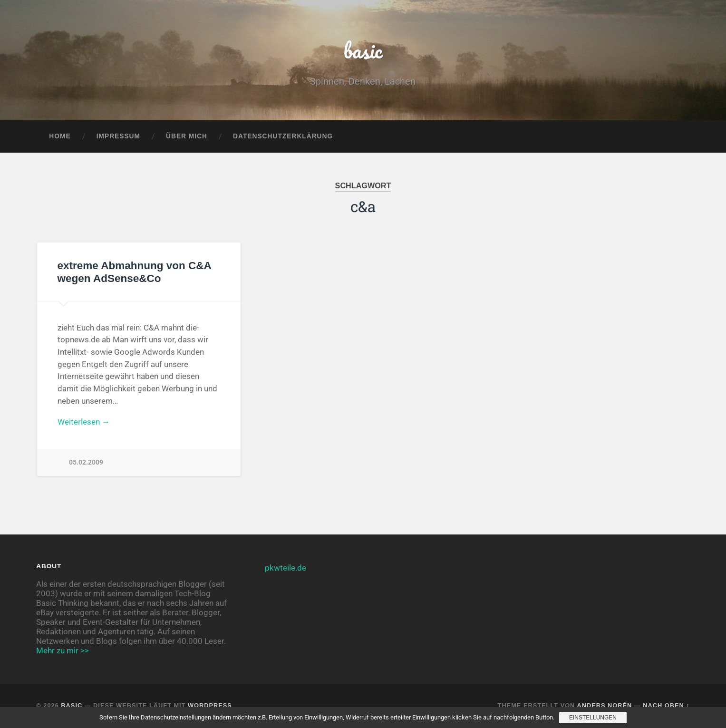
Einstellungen (593, 718)
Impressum (118, 136)
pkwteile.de (286, 568)
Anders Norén (604, 705)
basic (363, 50)
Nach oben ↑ (666, 705)
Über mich (187, 136)
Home (60, 136)
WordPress (210, 705)
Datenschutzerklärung (283, 136)
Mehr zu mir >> (63, 650)
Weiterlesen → (84, 422)
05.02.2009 (86, 462)
